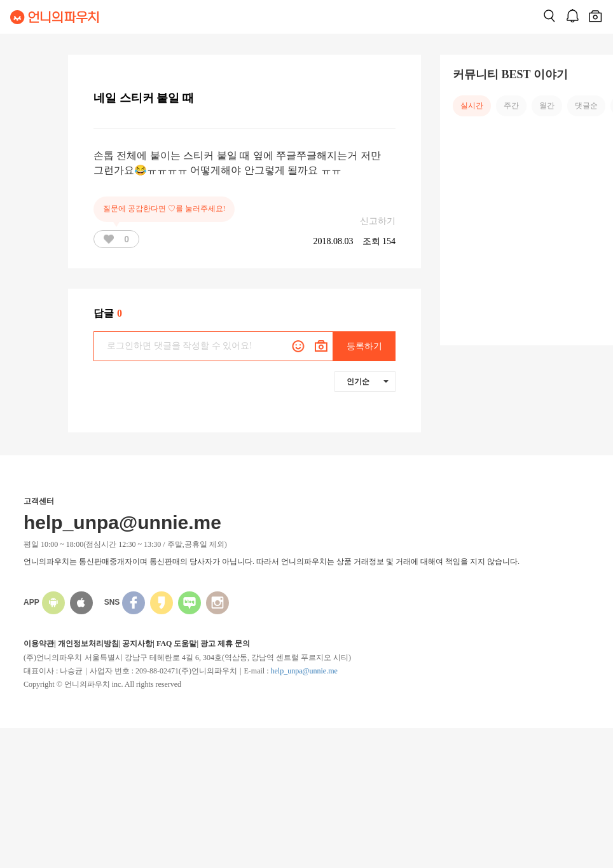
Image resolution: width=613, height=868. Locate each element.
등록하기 (364, 346)
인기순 (368, 382)
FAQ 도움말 (176, 644)
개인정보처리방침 (88, 644)
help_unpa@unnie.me (304, 671)
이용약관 (39, 644)
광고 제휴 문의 (225, 644)
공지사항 (137, 644)
